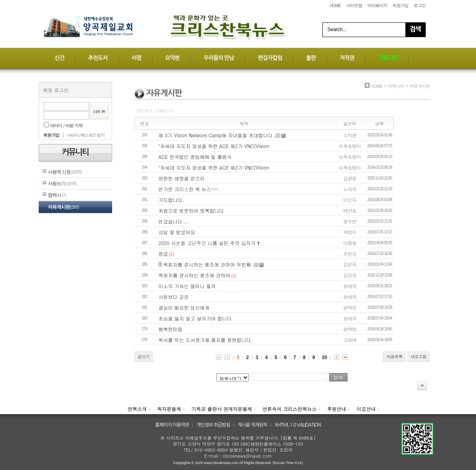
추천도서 (98, 58)
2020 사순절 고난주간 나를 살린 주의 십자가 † (209, 243)
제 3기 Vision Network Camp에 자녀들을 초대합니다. (216, 135)
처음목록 (394, 356)
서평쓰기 (62, 184)
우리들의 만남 (219, 58)
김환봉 (350, 178)
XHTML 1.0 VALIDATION (298, 425)
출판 (311, 58)
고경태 (350, 340)
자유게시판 (63, 207)
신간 (59, 58)
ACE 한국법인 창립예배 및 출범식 (195, 157)
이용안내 (366, 409)
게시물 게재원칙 (252, 425)
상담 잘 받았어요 (177, 232)
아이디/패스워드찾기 (86, 135)
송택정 (350, 307)
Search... (337, 30)
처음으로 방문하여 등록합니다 (191, 210)
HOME (335, 5)
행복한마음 (170, 329)
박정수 (350, 232)
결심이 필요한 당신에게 (184, 307)
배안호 (350, 210)
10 (324, 357)
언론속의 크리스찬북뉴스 (290, 409)
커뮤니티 (388, 58)
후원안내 (337, 409)
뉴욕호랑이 (350, 146)
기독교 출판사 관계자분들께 (221, 409)
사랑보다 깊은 (174, 297)
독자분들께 (169, 409)
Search (415, 30)
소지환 (350, 135)
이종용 (350, 243)
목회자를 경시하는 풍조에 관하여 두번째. (208, 264)
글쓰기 (144, 356)
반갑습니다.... (174, 221)
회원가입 (400, 5)
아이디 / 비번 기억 (63, 125)
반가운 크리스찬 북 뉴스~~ (189, 189)
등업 (163, 254)
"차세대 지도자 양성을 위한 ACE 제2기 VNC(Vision (214, 146)
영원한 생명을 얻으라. (182, 178)
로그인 (420, 5)
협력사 (57, 195)
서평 (136, 58)
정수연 (350, 221)
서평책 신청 (65, 172)
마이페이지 (377, 5)
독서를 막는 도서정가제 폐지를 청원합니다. (205, 340)
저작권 (347, 58)
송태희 (350, 286)
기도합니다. (171, 200)
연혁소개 (137, 409)
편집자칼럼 (270, 58)
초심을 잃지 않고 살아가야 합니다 (195, 318)
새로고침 (419, 356)
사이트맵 (354, 5)
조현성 (350, 254)
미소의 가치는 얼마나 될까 (187, 286)
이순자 (350, 200)
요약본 (172, 58)
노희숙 (350, 189)
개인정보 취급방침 (213, 425)
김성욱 (350, 264)
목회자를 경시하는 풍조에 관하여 (194, 275)
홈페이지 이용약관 (172, 425)
